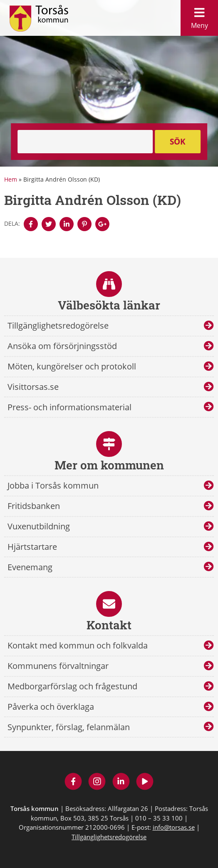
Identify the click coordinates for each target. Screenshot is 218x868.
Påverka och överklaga (51, 707)
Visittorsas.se (33, 387)
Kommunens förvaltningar (58, 666)
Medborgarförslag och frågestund (72, 686)
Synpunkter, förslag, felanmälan (69, 727)
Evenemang (30, 567)
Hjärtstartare (32, 547)
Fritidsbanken (34, 506)
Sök (178, 142)
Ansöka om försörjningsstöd (62, 346)
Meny (199, 16)
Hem (11, 179)
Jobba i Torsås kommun (53, 485)
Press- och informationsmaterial (69, 407)
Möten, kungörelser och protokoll (72, 366)
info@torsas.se (174, 827)
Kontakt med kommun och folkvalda (78, 645)
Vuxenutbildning (39, 526)
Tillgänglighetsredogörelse (58, 325)
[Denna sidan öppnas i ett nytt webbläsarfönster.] (31, 224)
